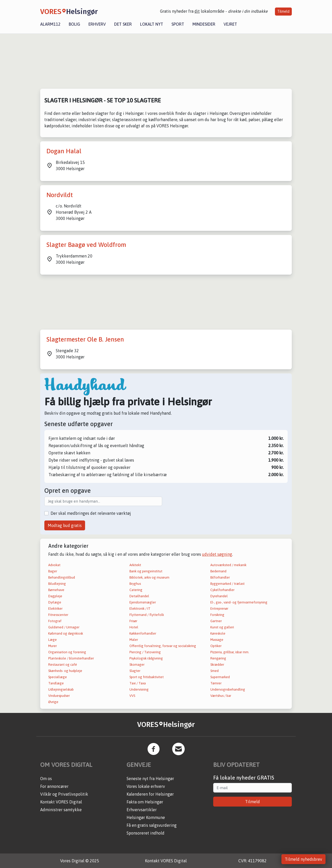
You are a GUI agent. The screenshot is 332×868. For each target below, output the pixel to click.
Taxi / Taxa (138, 683)
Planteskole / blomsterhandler (71, 658)
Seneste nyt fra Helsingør (150, 779)
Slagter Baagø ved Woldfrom (86, 245)
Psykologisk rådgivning (146, 658)
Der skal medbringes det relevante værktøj (91, 513)
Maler (134, 640)
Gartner (216, 621)
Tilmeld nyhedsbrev (303, 859)
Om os (46, 779)
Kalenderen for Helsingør (150, 794)
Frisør (133, 621)
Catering (136, 590)
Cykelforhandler (222, 590)
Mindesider (204, 24)
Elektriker (55, 609)
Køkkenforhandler (143, 633)
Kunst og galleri (222, 627)
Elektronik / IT (140, 609)
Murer (53, 646)
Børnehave (56, 590)
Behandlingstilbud (62, 577)
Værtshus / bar (221, 696)
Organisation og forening (67, 652)
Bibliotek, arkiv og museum (149, 577)
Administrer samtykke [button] (61, 810)
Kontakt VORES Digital (61, 802)
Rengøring (218, 658)
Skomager (137, 665)
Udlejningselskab (61, 689)
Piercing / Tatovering (145, 652)
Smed (215, 671)
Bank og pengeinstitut (146, 571)
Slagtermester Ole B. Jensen (85, 339)
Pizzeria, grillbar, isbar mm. (230, 652)
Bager (53, 571)
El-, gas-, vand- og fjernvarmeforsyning (239, 602)
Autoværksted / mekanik (228, 565)
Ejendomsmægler (143, 602)
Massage (217, 640)
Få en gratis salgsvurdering (152, 825)
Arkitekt (135, 565)
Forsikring (217, 615)
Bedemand (218, 571)
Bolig (74, 24)
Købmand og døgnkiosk (66, 633)
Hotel (134, 627)
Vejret (230, 24)
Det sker (123, 24)
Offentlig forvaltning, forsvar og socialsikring (163, 646)
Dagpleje (55, 596)
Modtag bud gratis (65, 525)
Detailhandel (139, 596)
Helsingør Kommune (146, 817)
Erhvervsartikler (142, 810)
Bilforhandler (220, 577)
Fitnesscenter (58, 615)
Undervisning (139, 689)
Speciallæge (58, 677)
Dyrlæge (55, 602)
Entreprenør (219, 609)
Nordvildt (60, 195)
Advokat (54, 565)
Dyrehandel (219, 596)
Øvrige (53, 702)
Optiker (216, 646)
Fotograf (55, 621)
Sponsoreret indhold (146, 833)
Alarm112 (50, 24)
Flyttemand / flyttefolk (147, 615)
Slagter (135, 671)
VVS (132, 696)
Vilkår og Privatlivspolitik (64, 794)
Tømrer (216, 683)
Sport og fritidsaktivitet (147, 677)
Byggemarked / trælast (227, 584)
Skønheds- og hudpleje (65, 671)
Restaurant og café (63, 665)
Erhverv (97, 24)
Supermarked (220, 677)
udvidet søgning (217, 554)
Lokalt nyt (152, 24)
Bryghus (135, 584)
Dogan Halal (64, 151)
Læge (53, 640)
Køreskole (218, 633)
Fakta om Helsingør (145, 802)
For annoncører (54, 786)
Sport (178, 24)
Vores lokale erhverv (146, 786)
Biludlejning (57, 584)
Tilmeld (283, 11)
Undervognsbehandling (228, 689)
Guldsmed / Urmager (64, 627)
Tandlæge (56, 683)
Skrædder (217, 665)
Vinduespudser (59, 696)
